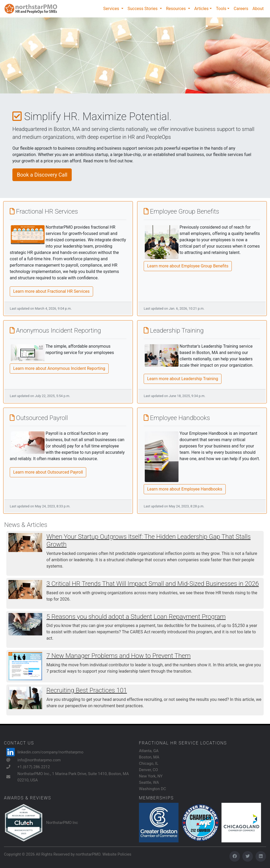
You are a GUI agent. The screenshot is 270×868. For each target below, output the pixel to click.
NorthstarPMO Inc (62, 823)
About (258, 9)
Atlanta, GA (149, 751)
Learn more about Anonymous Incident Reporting (59, 368)
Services (112, 9)
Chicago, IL (149, 763)
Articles (201, 9)
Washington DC (153, 789)
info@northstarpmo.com (39, 760)
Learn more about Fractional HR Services (51, 291)
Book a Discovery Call (42, 175)
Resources (177, 9)
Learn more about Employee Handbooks (185, 489)
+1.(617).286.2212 (34, 767)
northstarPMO (88, 854)
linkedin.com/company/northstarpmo (50, 752)
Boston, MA (149, 757)
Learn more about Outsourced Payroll (48, 472)
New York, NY (151, 776)
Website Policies (117, 854)
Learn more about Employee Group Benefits (188, 266)
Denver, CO (148, 770)
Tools (221, 9)
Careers (241, 9)
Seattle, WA (149, 782)
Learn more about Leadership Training (183, 379)
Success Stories (143, 9)
